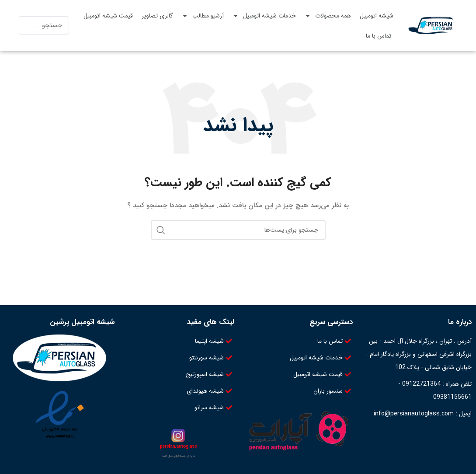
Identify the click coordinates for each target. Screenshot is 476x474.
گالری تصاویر (157, 16)
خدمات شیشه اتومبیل (264, 16)
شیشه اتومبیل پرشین (82, 322)
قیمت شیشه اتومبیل (108, 16)
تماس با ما (379, 36)
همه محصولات (328, 16)
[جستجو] (238, 230)
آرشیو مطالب (203, 16)
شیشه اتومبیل (377, 16)
